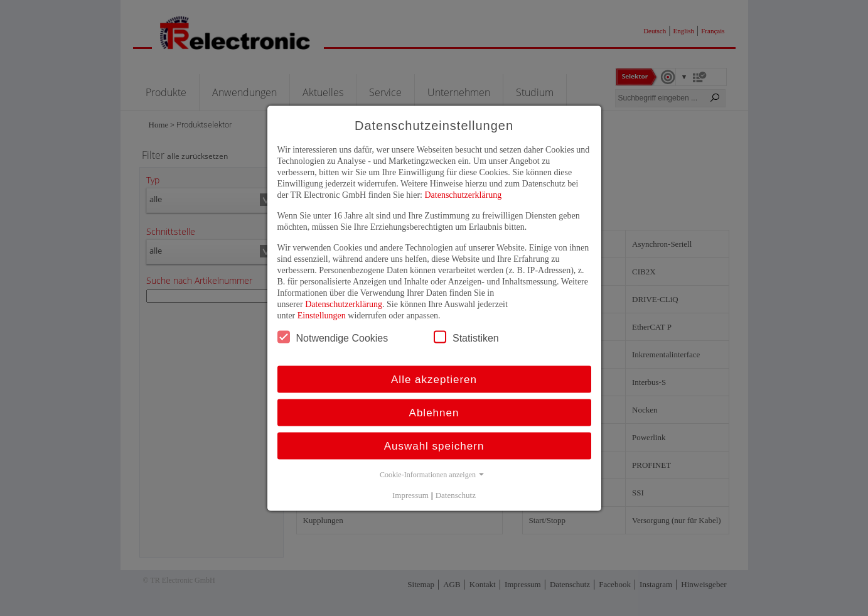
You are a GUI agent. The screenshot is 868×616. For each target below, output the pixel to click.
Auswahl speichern (434, 446)
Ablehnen (434, 412)
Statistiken (466, 337)
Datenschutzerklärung (463, 194)
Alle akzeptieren (434, 379)
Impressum (410, 494)
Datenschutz (456, 494)
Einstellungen (322, 315)
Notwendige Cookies (333, 337)
